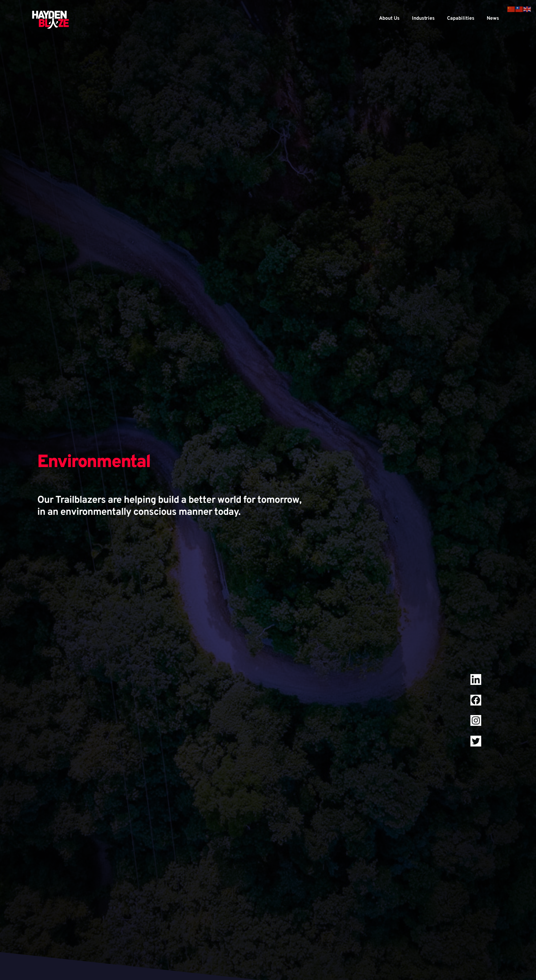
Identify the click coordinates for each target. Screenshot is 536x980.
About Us (389, 18)
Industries (423, 18)
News (493, 18)
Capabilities (461, 18)
